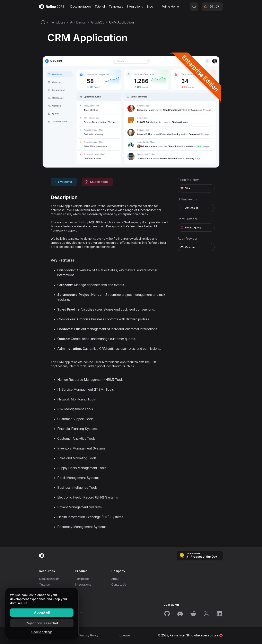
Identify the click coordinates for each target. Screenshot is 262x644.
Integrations (135, 6)
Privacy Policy (89, 635)
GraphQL (98, 22)
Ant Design (78, 22)
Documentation (81, 6)
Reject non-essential (42, 623)
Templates (116, 6)
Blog (150, 6)
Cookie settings (42, 632)
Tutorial (100, 6)
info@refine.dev (50, 620)
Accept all (42, 612)
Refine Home (170, 6)
